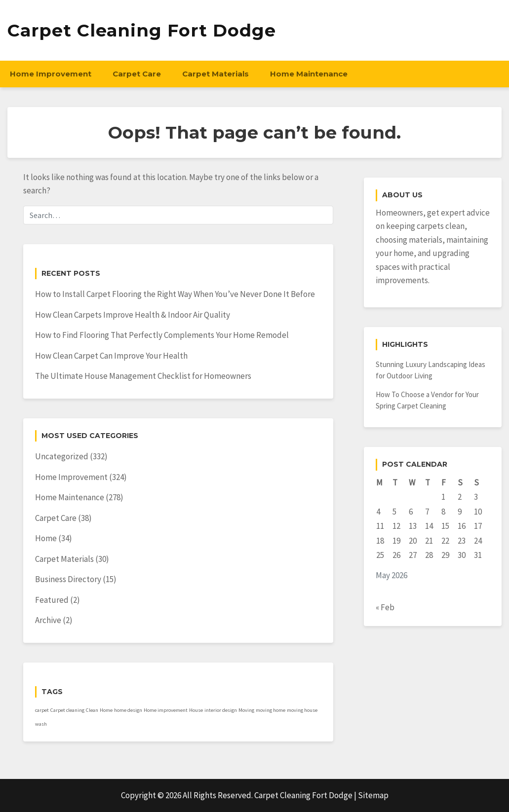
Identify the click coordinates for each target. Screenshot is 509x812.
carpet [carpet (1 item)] (42, 710)
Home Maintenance (309, 74)
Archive (48, 620)
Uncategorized (62, 456)
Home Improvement (51, 74)
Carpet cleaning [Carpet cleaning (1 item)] (67, 710)
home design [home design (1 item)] (128, 710)
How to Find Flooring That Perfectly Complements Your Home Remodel (162, 335)
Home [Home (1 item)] (106, 710)
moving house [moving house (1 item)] (302, 710)
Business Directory (68, 579)
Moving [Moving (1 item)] (246, 710)
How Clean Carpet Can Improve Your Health (111, 356)
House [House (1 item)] (196, 710)
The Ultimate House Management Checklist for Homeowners (143, 376)
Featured (52, 600)
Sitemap (373, 795)
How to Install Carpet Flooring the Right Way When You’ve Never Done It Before (175, 294)
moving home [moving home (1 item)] (271, 710)
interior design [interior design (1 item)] (221, 710)
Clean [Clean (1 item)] (92, 710)
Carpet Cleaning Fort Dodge (142, 30)
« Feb (385, 607)
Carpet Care (137, 74)
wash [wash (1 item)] (41, 724)
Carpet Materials (215, 74)
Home (46, 538)
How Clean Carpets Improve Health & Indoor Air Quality (133, 315)
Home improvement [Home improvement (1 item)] (166, 710)
